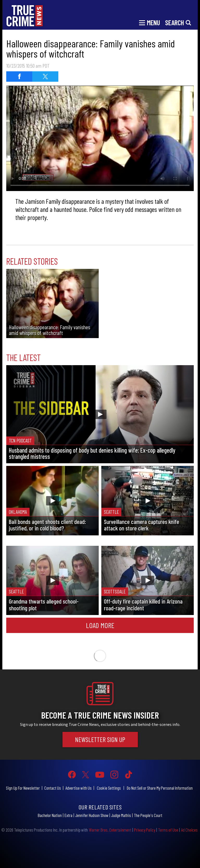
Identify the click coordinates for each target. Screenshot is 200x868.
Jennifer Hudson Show (92, 815)
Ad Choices (189, 830)
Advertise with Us (79, 788)
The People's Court (148, 815)
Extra (68, 815)
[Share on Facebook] (19, 77)
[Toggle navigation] (149, 22)
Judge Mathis (121, 815)
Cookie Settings (109, 788)
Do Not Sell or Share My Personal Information (160, 788)
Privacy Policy (145, 830)
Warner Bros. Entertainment (110, 830)
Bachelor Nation (50, 815)
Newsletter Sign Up (100, 739)
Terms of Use (168, 830)
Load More (100, 625)
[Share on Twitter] (45, 77)
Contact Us (53, 788)
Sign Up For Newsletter (23, 788)
